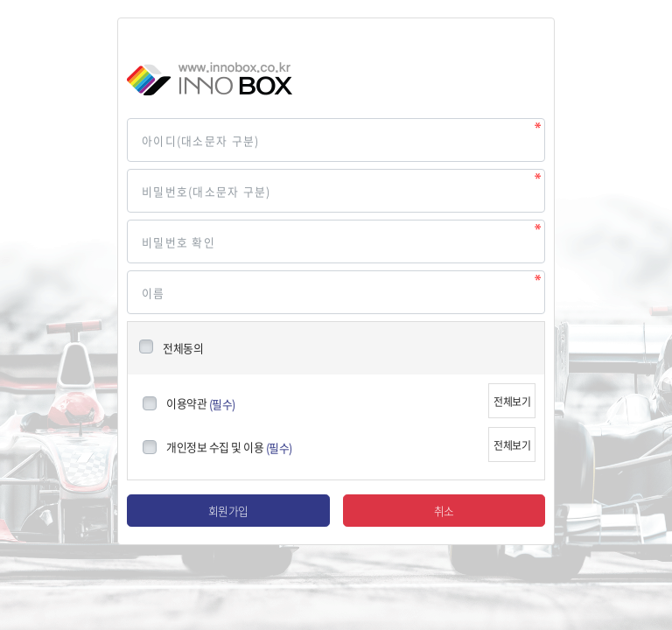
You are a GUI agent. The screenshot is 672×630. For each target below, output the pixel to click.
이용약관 (186, 403)
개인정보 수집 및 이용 (215, 447)
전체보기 (512, 402)
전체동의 (183, 348)
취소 (444, 511)
